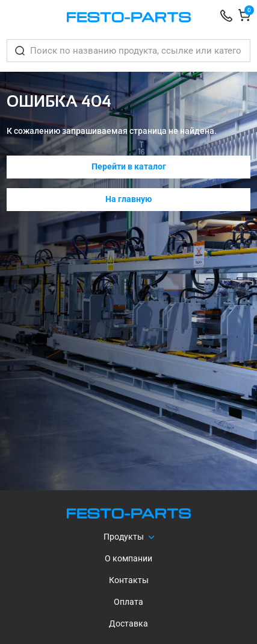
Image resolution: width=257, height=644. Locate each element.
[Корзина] (244, 17)
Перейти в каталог (129, 166)
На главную (128, 199)
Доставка (128, 623)
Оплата (128, 602)
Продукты (124, 537)
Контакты (129, 580)
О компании (128, 558)
